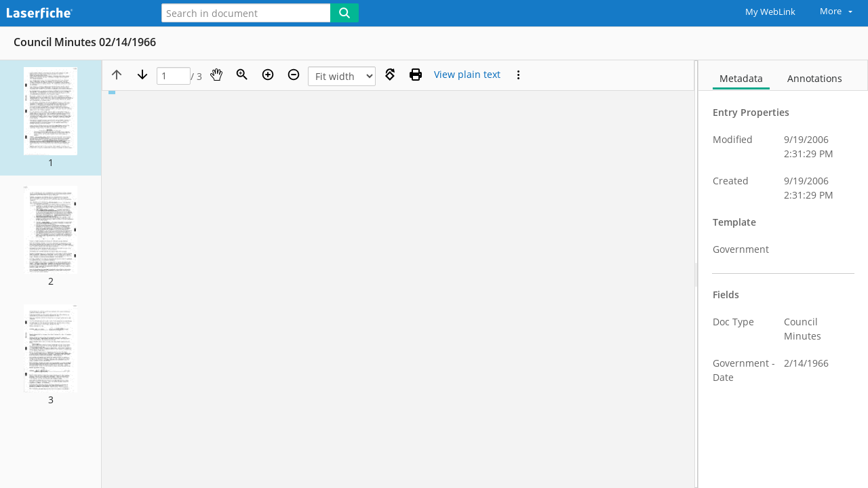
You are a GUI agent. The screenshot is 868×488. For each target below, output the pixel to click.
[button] (51, 118)
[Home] (71, 14)
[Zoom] (242, 75)
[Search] (344, 13)
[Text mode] (467, 75)
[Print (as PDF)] (416, 75)
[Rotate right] (390, 75)
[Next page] (142, 75)
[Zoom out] (294, 75)
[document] (783, 274)
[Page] (174, 76)
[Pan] (216, 75)
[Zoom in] (268, 75)
